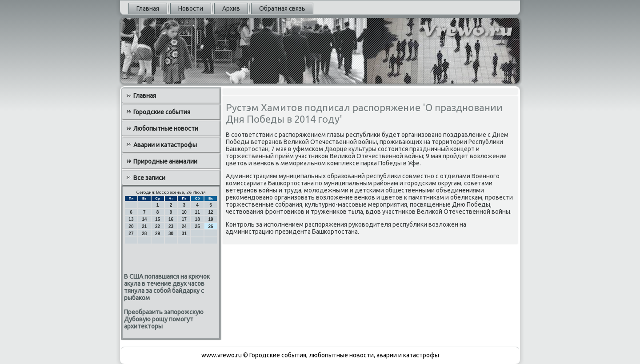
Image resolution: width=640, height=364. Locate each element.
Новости (191, 8)
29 (158, 234)
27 (131, 234)
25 (198, 226)
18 (198, 219)
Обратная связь (282, 8)
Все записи (149, 178)
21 (144, 226)
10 (184, 212)
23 (171, 226)
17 (184, 219)
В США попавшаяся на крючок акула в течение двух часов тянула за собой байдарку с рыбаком (167, 287)
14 (144, 219)
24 (184, 226)
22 (158, 226)
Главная (148, 8)
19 (210, 219)
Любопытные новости (166, 128)
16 (171, 219)
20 (131, 226)
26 (210, 226)
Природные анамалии (165, 161)
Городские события (162, 112)
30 (171, 234)
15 (158, 219)
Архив (231, 8)
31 (184, 234)
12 (210, 212)
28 (144, 234)
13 (131, 219)
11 (198, 212)
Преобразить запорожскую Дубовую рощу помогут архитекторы (164, 319)
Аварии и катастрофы (165, 145)
